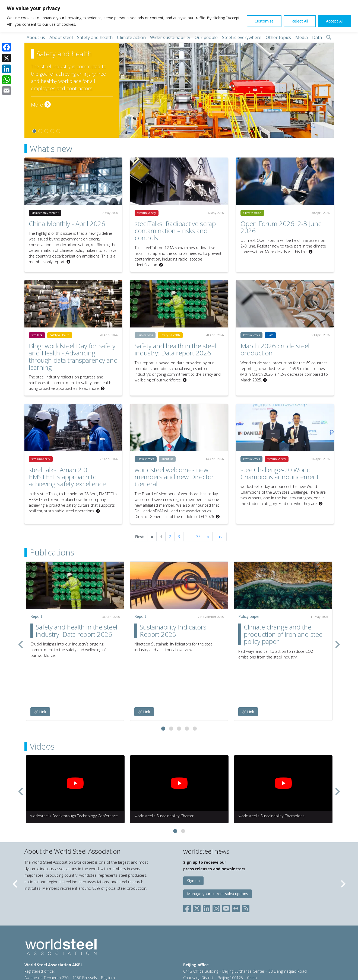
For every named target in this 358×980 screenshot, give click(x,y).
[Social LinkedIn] (207, 864)
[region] (179, 16)
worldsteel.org (196, 952)
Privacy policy (99, 952)
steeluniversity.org (263, 952)
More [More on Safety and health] (41, 105)
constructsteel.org (228, 952)
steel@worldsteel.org (83, 941)
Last (219, 537)
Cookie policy (126, 952)
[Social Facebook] (188, 864)
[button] (163, 685)
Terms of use (72, 952)
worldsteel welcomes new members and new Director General (174, 477)
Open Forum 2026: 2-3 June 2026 (281, 227)
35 (198, 537)
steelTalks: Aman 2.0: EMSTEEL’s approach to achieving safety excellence (67, 477)
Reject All (300, 21)
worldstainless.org (202, 958)
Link (40, 669)
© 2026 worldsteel (41, 952)
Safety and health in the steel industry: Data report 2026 (175, 349)
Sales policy (152, 952)
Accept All (335, 21)
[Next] (208, 537)
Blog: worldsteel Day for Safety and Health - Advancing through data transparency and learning (73, 356)
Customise (264, 21)
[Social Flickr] (236, 864)
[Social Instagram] (216, 864)
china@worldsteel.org (285, 941)
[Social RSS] (246, 864)
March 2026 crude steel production (275, 349)
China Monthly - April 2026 (67, 224)
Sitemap (32, 958)
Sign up (193, 838)
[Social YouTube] (226, 864)
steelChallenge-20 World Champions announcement (280, 473)
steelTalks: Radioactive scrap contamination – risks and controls (175, 231)
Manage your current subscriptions (218, 851)
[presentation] (21, 623)
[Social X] (197, 864)
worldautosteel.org (299, 952)
